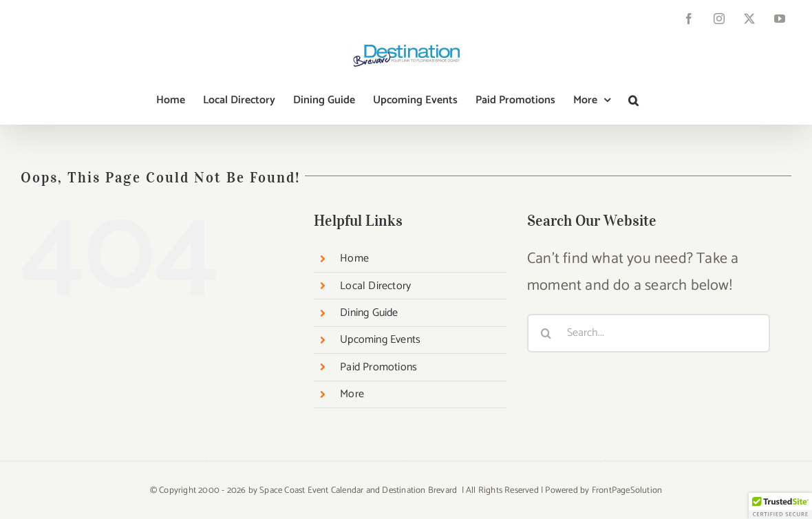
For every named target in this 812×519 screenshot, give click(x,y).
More (352, 394)
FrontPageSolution (627, 490)
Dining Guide (369, 313)
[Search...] (649, 333)
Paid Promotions (378, 367)
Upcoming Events (380, 340)
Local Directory (375, 286)
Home (354, 258)
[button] (633, 100)
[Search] (546, 333)
